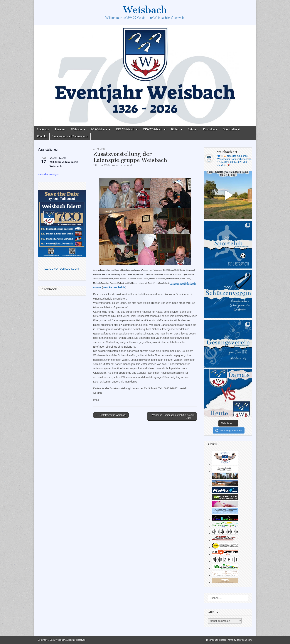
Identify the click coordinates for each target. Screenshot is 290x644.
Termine (60, 129)
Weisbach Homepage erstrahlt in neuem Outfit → (173, 416)
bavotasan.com (244, 640)
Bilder (175, 129)
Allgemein (99, 149)
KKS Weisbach (125, 129)
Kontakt (42, 136)
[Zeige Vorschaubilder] (62, 269)
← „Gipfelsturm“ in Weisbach (111, 415)
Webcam (76, 129)
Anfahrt (193, 129)
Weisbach (145, 10)
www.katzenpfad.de (114, 287)
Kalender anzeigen (49, 174)
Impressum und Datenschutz (70, 136)
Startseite (43, 129)
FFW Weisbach (153, 129)
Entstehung (210, 129)
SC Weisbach (99, 129)
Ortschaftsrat (231, 129)
